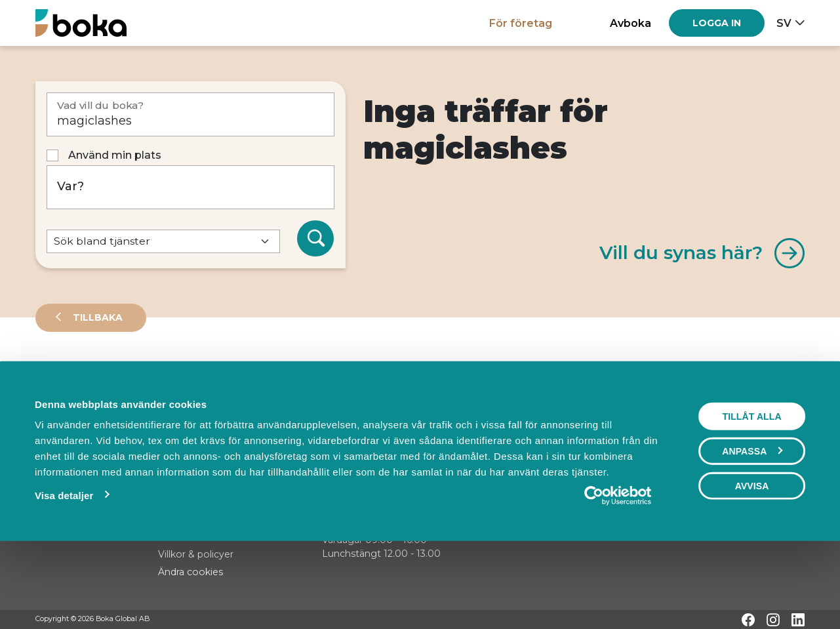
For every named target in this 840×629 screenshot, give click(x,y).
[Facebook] (748, 620)
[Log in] (717, 23)
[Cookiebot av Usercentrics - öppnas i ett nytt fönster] (617, 572)
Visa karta (751, 421)
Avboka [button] (630, 23)
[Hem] (81, 23)
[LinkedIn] (798, 620)
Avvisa (752, 562)
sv (784, 23)
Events (173, 376)
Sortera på (68, 420)
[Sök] (315, 239)
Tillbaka (96, 317)
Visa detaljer (64, 572)
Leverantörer (88, 376)
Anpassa (752, 527)
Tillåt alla (751, 493)
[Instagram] (773, 620)
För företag (521, 23)
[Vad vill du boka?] (190, 114)
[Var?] (190, 187)
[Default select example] (163, 242)
